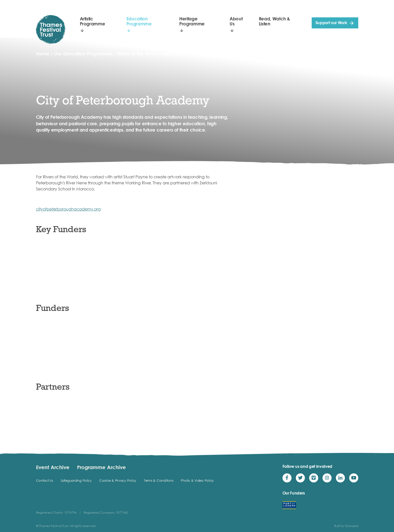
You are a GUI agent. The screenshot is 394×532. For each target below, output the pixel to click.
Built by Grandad (346, 526)
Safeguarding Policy (76, 480)
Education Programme (139, 21)
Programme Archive (101, 467)
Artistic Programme (93, 21)
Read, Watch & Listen (274, 21)
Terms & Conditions (158, 480)
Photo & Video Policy (197, 480)
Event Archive (53, 467)
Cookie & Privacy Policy (118, 480)
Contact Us (45, 480)
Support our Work (331, 23)
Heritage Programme (192, 21)
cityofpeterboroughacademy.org (68, 209)
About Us (236, 21)
